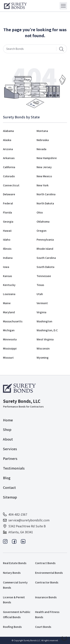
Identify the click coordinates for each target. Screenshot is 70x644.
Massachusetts (13, 321)
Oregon (42, 231)
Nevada (41, 149)
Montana (42, 131)
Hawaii (7, 231)
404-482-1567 (15, 514)
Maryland (9, 312)
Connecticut (11, 185)
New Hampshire (47, 158)
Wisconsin (43, 348)
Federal (8, 203)
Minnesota (10, 339)
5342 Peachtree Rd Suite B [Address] (24, 526)
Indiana (8, 258)
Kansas (7, 276)
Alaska (7, 140)
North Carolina (46, 194)
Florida (7, 212)
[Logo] (15, 6)
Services (10, 449)
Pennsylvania (45, 240)
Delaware (9, 194)
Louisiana (9, 294)
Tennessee (44, 276)
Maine (7, 303)
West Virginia (45, 339)
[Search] (61, 49)
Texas (40, 285)
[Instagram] (5, 542)
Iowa (6, 267)
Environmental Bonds (49, 573)
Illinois (7, 249)
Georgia (8, 222)
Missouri (8, 358)
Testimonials (14, 468)
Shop (7, 430)
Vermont (42, 303)
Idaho (7, 240)
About (8, 439)
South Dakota (45, 267)
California (9, 167)
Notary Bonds (12, 573)
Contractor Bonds (47, 582)
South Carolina (46, 258)
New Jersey (44, 167)
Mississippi (10, 348)
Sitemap (10, 497)
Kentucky (9, 285)
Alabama (8, 131)
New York (43, 185)
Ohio (40, 212)
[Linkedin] (23, 542)
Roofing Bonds (12, 627)
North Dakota (45, 203)
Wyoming (43, 358)
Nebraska (43, 140)
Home (8, 420)
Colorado (9, 176)
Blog (7, 478)
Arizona (8, 149)
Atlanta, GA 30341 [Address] (18, 532)
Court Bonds (43, 627)
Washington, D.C (47, 330)
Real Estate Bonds (15, 563)
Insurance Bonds (46, 597)
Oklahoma (43, 222)
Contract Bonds (45, 563)
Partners (10, 459)
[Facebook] (14, 542)
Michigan (9, 330)
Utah (40, 294)
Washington (44, 321)
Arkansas (9, 158)
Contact (9, 488)
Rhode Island (45, 249)
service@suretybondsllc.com (26, 520)
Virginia (41, 312)
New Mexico (44, 176)
